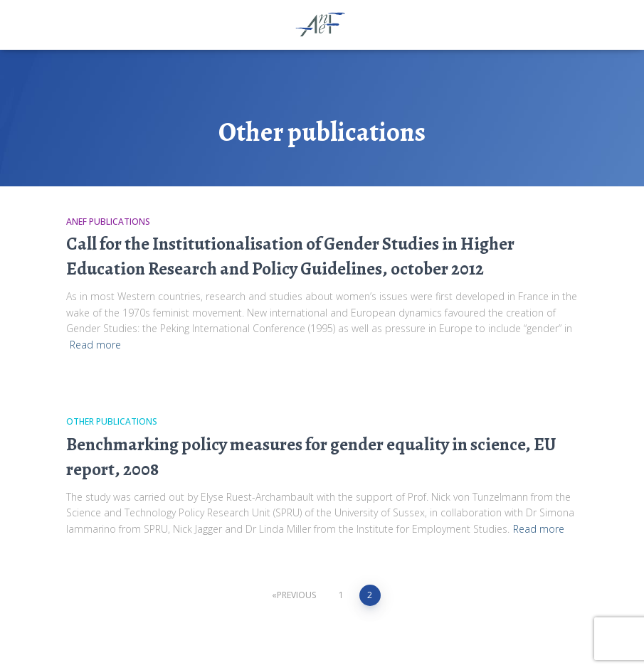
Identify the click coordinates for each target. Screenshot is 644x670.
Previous (296, 595)
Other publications (112, 421)
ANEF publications (108, 222)
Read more (95, 345)
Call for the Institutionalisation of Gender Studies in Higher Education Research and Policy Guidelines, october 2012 (290, 256)
